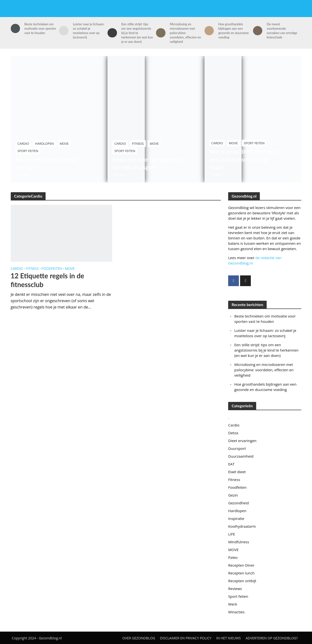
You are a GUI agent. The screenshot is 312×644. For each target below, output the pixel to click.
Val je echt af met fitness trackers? (46, 163)
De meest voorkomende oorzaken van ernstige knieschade (282, 31)
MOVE (64, 144)
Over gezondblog (139, 638)
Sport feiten (28, 151)
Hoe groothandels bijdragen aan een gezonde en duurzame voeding (233, 31)
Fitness (138, 144)
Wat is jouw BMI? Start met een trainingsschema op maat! (244, 159)
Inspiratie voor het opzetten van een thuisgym (147, 163)
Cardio (23, 144)
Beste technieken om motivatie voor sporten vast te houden (40, 28)
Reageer (24, 174)
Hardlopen (44, 144)
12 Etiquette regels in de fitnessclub (48, 280)
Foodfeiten (52, 269)
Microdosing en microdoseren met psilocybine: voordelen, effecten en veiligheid (185, 33)
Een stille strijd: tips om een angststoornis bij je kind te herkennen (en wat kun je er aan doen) (137, 33)
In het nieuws (229, 638)
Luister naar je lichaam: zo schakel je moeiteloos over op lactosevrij (89, 31)
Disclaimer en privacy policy (186, 638)
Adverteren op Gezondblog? (272, 638)
